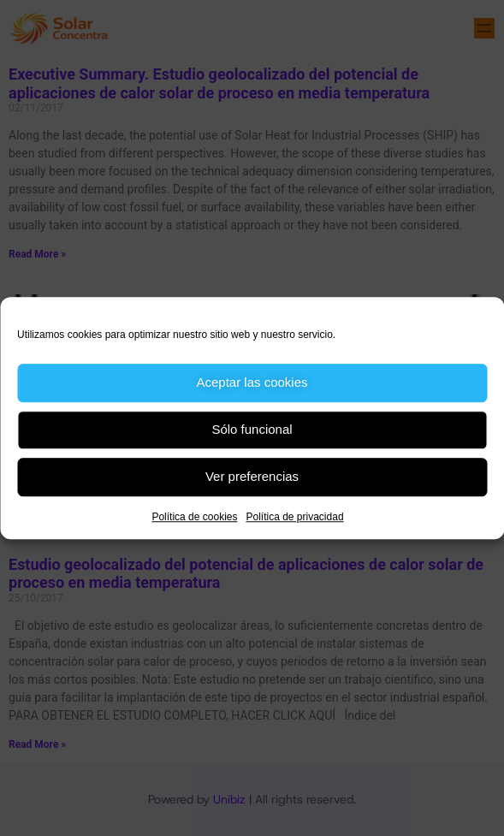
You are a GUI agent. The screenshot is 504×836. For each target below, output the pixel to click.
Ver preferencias (252, 476)
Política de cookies (194, 517)
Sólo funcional (252, 429)
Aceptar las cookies (252, 382)
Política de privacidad (294, 517)
